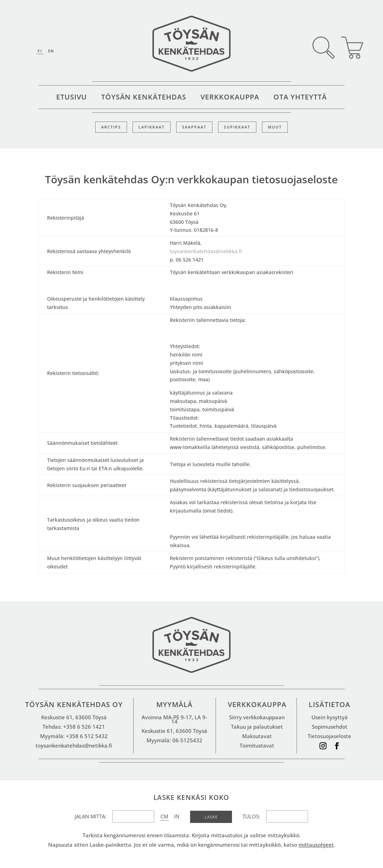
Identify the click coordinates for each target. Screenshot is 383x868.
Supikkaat (237, 127)
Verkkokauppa (230, 98)
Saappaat (194, 127)
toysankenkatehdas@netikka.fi (206, 251)
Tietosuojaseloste (329, 736)
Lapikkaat (152, 127)
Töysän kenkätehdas (144, 98)
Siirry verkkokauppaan (257, 717)
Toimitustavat (257, 745)
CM (164, 816)
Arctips (111, 127)
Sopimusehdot (330, 727)
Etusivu (72, 98)
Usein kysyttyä (330, 717)
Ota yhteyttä (300, 98)
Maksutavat (257, 736)
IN (177, 816)
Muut (275, 127)
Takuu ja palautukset (257, 727)
